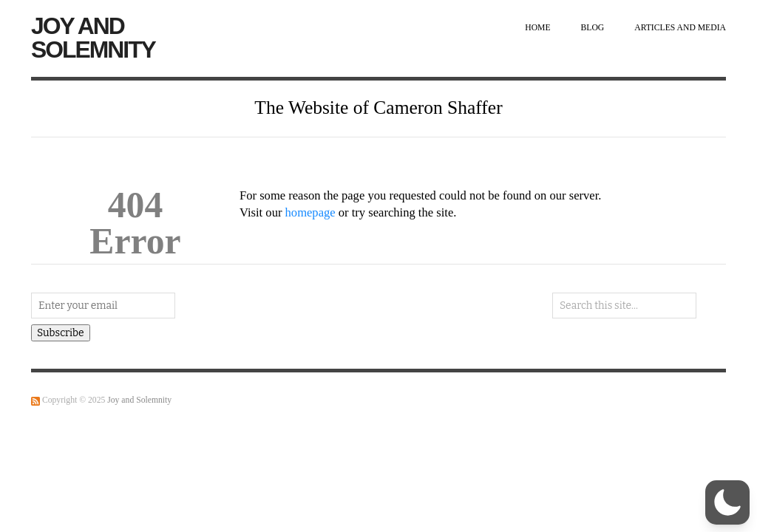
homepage (310, 212)
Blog (593, 28)
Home (537, 28)
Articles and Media (680, 28)
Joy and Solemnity (93, 38)
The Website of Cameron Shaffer (378, 108)
